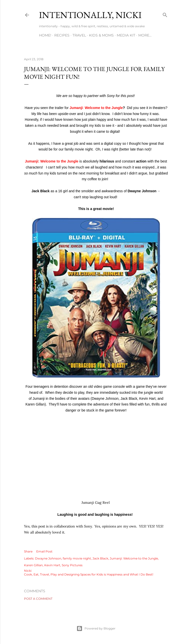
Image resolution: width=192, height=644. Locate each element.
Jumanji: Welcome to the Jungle (52, 161)
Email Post (44, 551)
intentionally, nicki (90, 15)
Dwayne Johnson (48, 558)
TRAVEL (79, 35)
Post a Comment (38, 599)
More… (145, 35)
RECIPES (62, 35)
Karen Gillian (33, 565)
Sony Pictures (72, 565)
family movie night (77, 558)
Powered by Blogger (96, 628)
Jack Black (100, 558)
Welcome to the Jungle (103, 108)
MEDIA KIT (126, 35)
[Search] (165, 14)
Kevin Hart (52, 565)
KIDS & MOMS (101, 35)
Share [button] (28, 551)
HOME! (45, 35)
